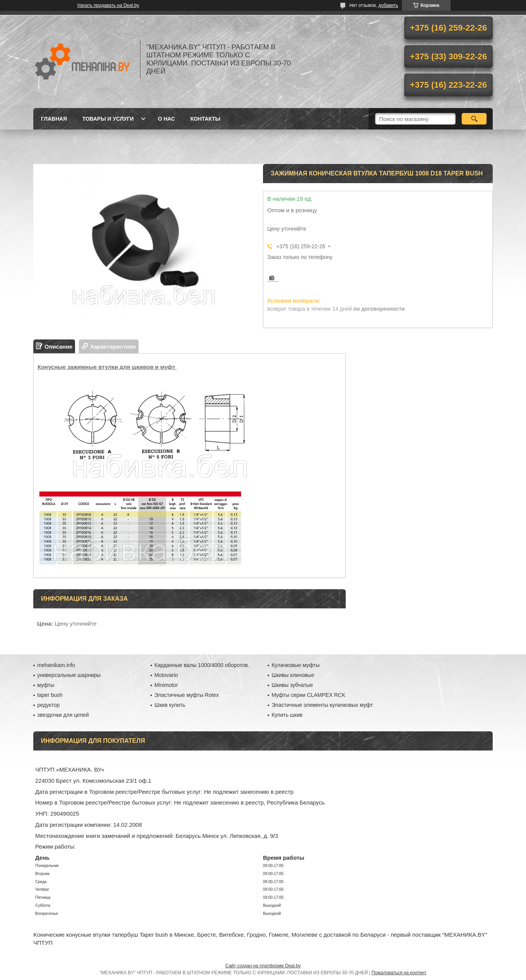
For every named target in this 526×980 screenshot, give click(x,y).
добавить (388, 5)
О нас (166, 119)
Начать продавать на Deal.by (108, 5)
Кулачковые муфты (295, 665)
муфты (46, 685)
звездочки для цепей (63, 715)
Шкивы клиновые (293, 675)
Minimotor (166, 685)
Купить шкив (287, 715)
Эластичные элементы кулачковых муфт (322, 705)
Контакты (205, 119)
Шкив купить (170, 705)
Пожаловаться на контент (399, 973)
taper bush (50, 695)
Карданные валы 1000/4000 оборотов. (202, 665)
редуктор (48, 705)
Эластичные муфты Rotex (186, 695)
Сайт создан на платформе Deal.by (263, 966)
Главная (54, 119)
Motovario (166, 675)
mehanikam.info (56, 665)
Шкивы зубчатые (292, 685)
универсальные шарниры (69, 675)
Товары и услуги (108, 119)
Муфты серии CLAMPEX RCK (308, 695)
